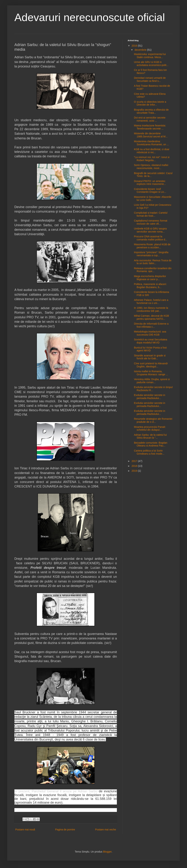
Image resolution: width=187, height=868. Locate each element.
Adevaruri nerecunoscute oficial (90, 17)
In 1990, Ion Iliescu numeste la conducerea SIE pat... (151, 309)
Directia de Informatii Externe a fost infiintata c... (151, 325)
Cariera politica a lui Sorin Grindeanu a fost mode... (149, 452)
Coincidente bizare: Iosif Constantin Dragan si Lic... (150, 191)
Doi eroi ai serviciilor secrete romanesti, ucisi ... (150, 119)
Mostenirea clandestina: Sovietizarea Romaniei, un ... (151, 143)
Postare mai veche (106, 830)
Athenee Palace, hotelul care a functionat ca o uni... (151, 301)
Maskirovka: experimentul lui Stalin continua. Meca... (150, 56)
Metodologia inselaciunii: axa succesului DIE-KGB (150, 333)
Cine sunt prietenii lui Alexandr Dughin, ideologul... (151, 365)
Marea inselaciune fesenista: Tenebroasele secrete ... (150, 127)
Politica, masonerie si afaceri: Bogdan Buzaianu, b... (150, 286)
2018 (135, 466)
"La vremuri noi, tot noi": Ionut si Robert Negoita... (152, 159)
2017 (135, 461)
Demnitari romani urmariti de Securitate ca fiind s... (150, 79)
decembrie (141, 50)
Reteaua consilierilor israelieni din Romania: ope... (153, 270)
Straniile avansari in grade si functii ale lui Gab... (150, 357)
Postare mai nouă (25, 830)
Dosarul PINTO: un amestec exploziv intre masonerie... (150, 183)
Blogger (107, 852)
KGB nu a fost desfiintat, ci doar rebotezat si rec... (152, 151)
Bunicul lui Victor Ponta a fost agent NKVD (150, 349)
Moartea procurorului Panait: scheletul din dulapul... (150, 428)
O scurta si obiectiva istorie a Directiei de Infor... (150, 103)
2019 (135, 471)
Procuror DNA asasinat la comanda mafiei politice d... (151, 238)
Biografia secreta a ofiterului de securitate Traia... (151, 111)
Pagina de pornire (65, 830)
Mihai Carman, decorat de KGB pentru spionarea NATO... (151, 317)
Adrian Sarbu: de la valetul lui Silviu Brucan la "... (150, 436)
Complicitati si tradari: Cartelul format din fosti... (151, 214)
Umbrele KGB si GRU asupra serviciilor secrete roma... (150, 230)
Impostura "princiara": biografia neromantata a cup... (151, 254)
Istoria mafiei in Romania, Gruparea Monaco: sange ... (151, 373)
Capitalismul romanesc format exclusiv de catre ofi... (151, 222)
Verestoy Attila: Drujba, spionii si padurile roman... (152, 381)
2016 (135, 46)
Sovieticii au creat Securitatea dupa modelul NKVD (150, 341)
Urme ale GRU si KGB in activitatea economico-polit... (151, 64)
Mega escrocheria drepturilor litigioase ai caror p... (150, 278)
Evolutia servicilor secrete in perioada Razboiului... (150, 397)
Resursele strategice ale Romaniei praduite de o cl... (153, 420)
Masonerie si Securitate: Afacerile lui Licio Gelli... (153, 198)
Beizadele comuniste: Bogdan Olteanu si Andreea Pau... (151, 444)
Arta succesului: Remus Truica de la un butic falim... (153, 262)
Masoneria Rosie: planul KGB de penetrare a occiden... (152, 246)
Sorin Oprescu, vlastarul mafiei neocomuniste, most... (151, 167)
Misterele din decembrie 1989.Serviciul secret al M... (151, 135)
